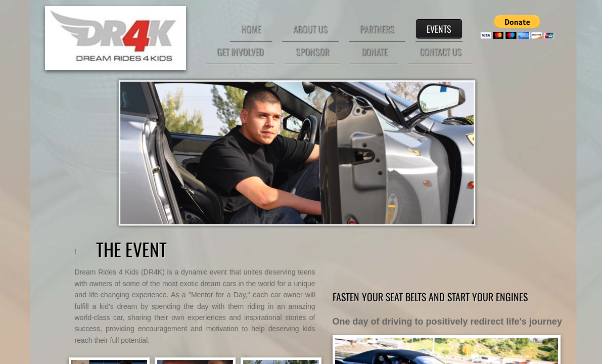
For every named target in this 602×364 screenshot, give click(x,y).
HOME (251, 29)
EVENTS (439, 29)
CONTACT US (441, 52)
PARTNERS (377, 29)
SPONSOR (312, 52)
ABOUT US (310, 29)
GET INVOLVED (240, 52)
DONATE (374, 52)
